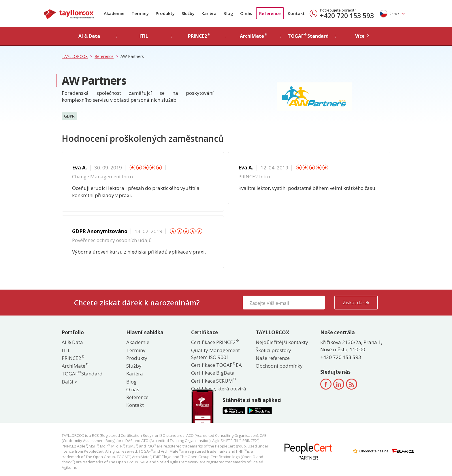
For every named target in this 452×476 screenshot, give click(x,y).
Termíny (140, 13)
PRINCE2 (73, 358)
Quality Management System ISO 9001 (215, 354)
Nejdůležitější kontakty (282, 342)
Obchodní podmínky (279, 366)
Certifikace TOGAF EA (216, 365)
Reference (270, 13)
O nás (246, 13)
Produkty (165, 13)
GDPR (69, 116)
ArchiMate (75, 366)
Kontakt (296, 13)
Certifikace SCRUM (213, 381)
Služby (188, 13)
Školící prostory (273, 350)
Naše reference (273, 358)
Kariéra (209, 13)
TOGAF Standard (82, 374)
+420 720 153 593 (347, 16)
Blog (228, 13)
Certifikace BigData (213, 373)
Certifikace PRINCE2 (215, 342)
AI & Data (72, 342)
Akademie (114, 13)
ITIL (66, 350)
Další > (69, 382)
